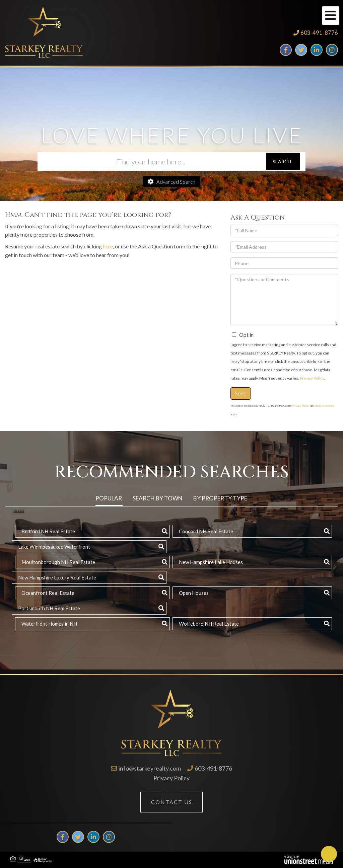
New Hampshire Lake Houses (211, 562)
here (108, 246)
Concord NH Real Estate (206, 531)
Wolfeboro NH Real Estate (209, 624)
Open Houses (194, 593)
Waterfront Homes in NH (49, 624)
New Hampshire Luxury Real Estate (57, 577)
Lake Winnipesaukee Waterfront (54, 547)
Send (241, 393)
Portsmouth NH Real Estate (49, 608)
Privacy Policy (312, 378)
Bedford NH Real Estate (48, 531)
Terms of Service (324, 406)
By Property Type (220, 498)
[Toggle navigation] (331, 16)
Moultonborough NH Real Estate (58, 562)
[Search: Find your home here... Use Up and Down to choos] (151, 161)
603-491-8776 (319, 33)
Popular (109, 498)
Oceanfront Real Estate (48, 593)
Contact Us (172, 802)
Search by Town (158, 498)
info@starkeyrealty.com (150, 768)
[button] (283, 161)
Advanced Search (176, 182)
